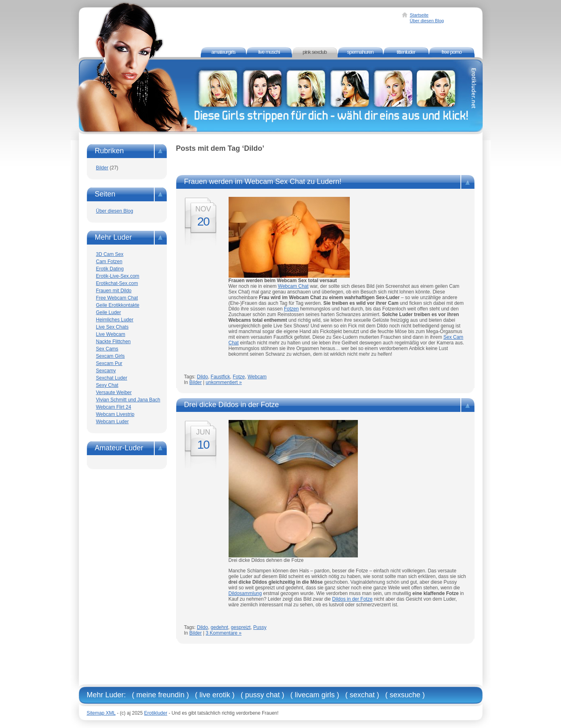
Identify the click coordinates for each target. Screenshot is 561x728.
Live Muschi (269, 52)
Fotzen (291, 309)
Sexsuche (405, 695)
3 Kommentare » (224, 633)
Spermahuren (360, 52)
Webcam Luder (112, 422)
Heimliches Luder (115, 320)
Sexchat (362, 695)
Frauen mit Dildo (114, 291)
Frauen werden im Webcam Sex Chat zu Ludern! (263, 181)
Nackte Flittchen (113, 342)
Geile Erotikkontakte (118, 305)
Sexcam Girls (110, 356)
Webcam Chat (293, 286)
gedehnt (220, 627)
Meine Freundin (161, 695)
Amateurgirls (223, 52)
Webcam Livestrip (115, 414)
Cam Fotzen (109, 262)
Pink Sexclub (315, 52)
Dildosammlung (245, 593)
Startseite (419, 15)
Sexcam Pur (109, 363)
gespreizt (241, 627)
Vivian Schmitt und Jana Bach (128, 400)
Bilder (196, 382)
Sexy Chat (107, 385)
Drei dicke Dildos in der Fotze (232, 405)
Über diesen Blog (427, 21)
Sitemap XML (101, 713)
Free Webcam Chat (117, 298)
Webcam (257, 377)
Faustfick (221, 377)
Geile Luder (109, 312)
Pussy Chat (263, 695)
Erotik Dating (110, 269)
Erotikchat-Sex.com (117, 283)
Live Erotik (215, 695)
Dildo (203, 377)
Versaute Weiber (114, 392)
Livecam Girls (315, 695)
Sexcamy (106, 371)
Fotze (239, 377)
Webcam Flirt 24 (114, 407)
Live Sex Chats (112, 327)
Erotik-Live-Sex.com (118, 276)
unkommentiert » (224, 382)
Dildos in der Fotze (352, 599)
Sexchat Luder (112, 378)
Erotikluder (156, 713)
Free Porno (451, 52)
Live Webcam (111, 334)
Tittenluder (406, 52)
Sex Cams (107, 349)
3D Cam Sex (110, 254)
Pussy (260, 627)
